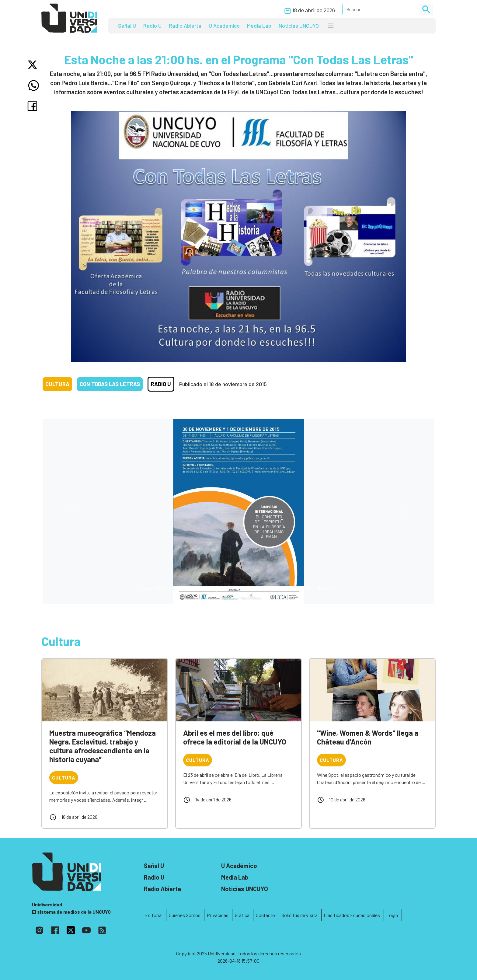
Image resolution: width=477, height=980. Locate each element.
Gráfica (242, 915)
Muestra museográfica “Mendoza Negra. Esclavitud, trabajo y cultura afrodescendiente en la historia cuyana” (103, 746)
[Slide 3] (255, 596)
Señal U (127, 26)
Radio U (152, 26)
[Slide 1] (233, 596)
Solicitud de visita (299, 915)
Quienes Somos (185, 915)
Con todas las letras (110, 384)
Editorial (154, 915)
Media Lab (259, 26)
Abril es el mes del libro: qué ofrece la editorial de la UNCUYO (235, 737)
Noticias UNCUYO (299, 26)
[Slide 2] (244, 596)
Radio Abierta (185, 26)
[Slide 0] (222, 596)
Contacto (265, 915)
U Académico (224, 26)
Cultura (57, 384)
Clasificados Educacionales (352, 915)
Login (392, 915)
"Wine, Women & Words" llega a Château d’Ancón (368, 737)
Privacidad (218, 915)
